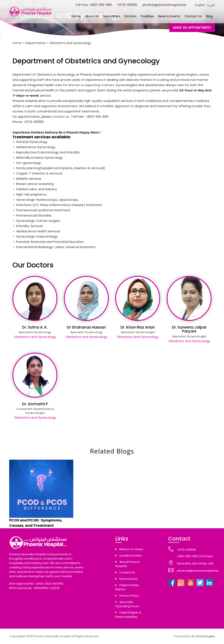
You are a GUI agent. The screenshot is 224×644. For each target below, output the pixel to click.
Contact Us (193, 16)
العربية (211, 5)
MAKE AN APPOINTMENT (192, 28)
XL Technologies (203, 636)
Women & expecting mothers (91, 85)
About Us (92, 16)
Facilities (147, 16)
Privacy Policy (129, 596)
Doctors (130, 16)
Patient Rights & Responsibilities (128, 615)
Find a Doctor (129, 579)
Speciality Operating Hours (127, 604)
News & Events (169, 16)
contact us (61, 117)
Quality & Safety (131, 556)
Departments (35, 43)
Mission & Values (131, 549)
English (200, 5)
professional (186, 80)
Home (76, 16)
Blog (209, 16)
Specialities (112, 16)
